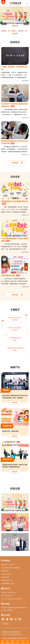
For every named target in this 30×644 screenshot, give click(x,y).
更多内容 (15, 403)
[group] (15, 15)
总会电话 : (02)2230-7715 (9, 593)
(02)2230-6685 (6, 574)
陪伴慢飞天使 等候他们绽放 (10, 431)
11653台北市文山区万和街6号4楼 (13, 599)
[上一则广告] (3, 24)
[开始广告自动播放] (25, 24)
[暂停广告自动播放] (27, 24)
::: (3, 42)
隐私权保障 (17, 608)
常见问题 (4, 608)
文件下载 (4, 610)
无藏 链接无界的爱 (11, 275)
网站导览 (24, 608)
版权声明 (10, 608)
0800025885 (5, 577)
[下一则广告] (5, 24)
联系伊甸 (10, 610)
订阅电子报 (5, 624)
